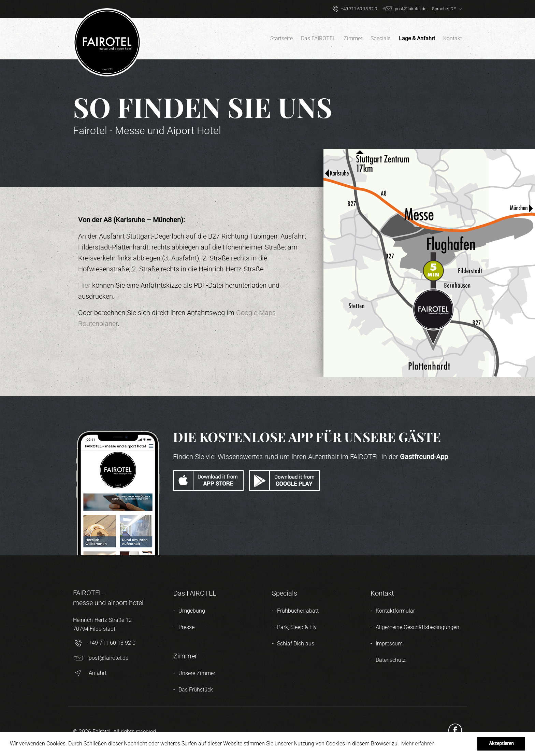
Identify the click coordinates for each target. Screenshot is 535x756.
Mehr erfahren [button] (418, 744)
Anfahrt (90, 673)
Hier (84, 285)
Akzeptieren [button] (501, 744)
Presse (186, 627)
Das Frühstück (196, 690)
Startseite (281, 38)
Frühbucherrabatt (298, 611)
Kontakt (453, 38)
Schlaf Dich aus (296, 644)
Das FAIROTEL (318, 38)
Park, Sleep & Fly (297, 627)
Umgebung (192, 611)
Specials (381, 38)
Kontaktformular (395, 611)
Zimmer (353, 38)
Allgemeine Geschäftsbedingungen (417, 627)
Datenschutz (391, 660)
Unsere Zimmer (197, 673)
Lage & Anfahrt (417, 38)
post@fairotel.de (101, 658)
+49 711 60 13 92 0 (104, 643)
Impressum (389, 644)
